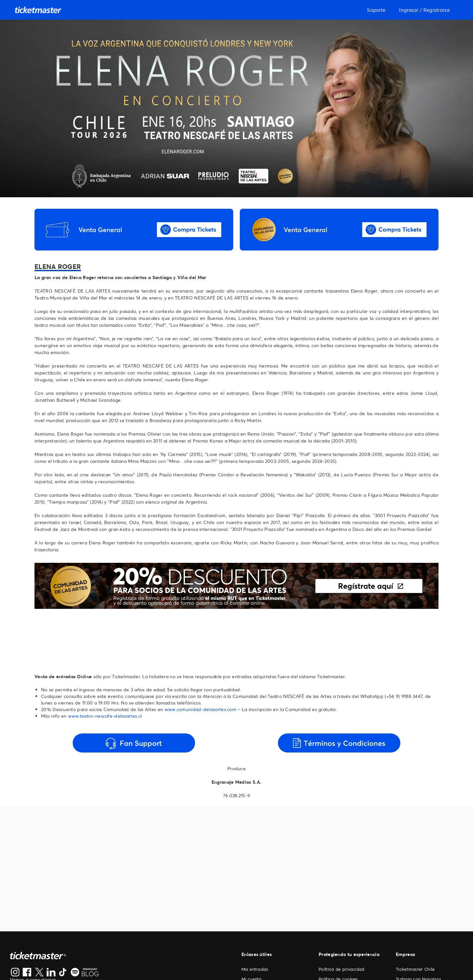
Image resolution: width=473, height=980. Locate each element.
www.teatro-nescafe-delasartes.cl (105, 716)
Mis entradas (255, 969)
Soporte (376, 10)
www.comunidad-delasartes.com (200, 709)
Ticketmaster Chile (415, 969)
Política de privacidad (342, 969)
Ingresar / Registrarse (424, 10)
